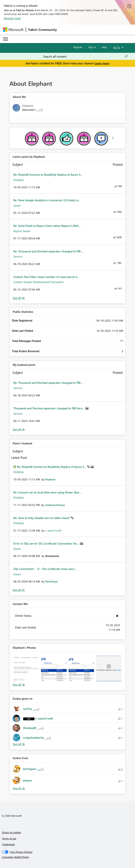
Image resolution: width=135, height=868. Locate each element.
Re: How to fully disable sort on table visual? (42, 518)
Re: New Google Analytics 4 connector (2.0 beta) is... (47, 200)
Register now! (12, 18)
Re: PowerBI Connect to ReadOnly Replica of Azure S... (48, 175)
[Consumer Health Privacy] (68, 857)
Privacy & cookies (12, 832)
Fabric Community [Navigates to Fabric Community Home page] (43, 30)
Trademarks (8, 844)
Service (18, 256)
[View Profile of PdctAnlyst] (51, 581)
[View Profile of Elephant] (50, 479)
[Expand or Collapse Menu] (5, 39)
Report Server (22, 231)
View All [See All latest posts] (19, 298)
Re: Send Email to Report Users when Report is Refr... (47, 226)
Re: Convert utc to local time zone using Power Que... (47, 492)
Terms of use (9, 838)
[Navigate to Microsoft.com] (13, 30)
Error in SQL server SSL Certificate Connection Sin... (47, 543)
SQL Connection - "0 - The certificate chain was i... (45, 569)
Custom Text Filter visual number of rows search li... (46, 277)
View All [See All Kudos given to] (19, 744)
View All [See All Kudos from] (19, 788)
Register (78, 47)
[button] (26, 669)
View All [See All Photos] (19, 685)
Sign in (92, 47)
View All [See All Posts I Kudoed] (19, 590)
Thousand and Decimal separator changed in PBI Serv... (49, 408)
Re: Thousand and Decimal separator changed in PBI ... (49, 251)
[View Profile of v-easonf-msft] (53, 530)
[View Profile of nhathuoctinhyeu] (55, 505)
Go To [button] (117, 47)
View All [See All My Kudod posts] (19, 429)
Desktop (19, 180)
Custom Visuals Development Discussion (39, 282)
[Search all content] (86, 56)
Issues (17, 205)
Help (104, 47)
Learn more (102, 63)
